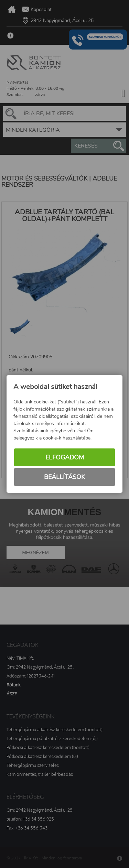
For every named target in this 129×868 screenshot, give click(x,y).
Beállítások (64, 477)
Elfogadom (65, 457)
